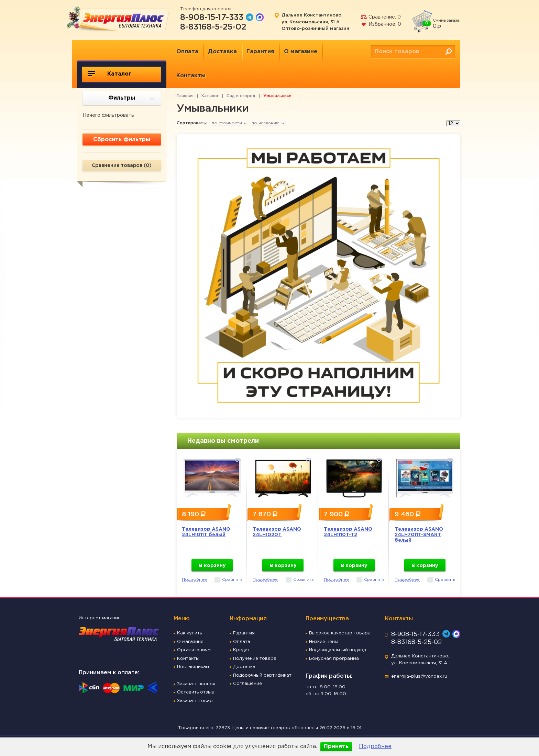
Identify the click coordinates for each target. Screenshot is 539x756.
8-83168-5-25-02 (213, 27)
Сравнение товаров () (122, 166)
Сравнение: (381, 17)
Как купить (189, 633)
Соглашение (247, 684)
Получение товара (255, 659)
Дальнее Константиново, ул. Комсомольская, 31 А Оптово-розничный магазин (315, 22)
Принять (336, 747)
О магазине (301, 52)
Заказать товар (195, 701)
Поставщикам (193, 667)
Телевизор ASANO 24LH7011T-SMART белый (419, 535)
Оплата (187, 52)
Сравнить (232, 580)
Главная (185, 96)
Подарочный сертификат (262, 675)
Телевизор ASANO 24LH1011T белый (206, 532)
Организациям (194, 650)
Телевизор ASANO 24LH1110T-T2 (348, 532)
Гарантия (260, 52)
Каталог (109, 74)
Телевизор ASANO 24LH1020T (277, 532)
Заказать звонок (196, 684)
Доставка (222, 52)
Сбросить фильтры (122, 140)
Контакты (191, 76)
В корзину (212, 566)
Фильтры (131, 99)
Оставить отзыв (196, 692)
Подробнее (375, 747)
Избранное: (381, 24)
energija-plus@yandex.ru (419, 676)
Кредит (241, 650)
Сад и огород (241, 96)
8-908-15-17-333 (212, 18)
